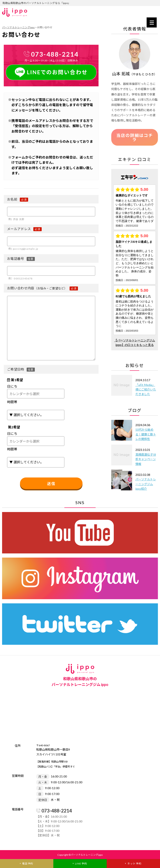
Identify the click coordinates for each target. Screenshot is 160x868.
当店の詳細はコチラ (135, 137)
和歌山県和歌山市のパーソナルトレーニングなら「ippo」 (37, 3)
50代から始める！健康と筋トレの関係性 (146, 434)
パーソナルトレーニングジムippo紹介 (146, 484)
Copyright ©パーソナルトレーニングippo (80, 855)
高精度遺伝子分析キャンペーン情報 (146, 459)
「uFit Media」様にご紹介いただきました (146, 389)
